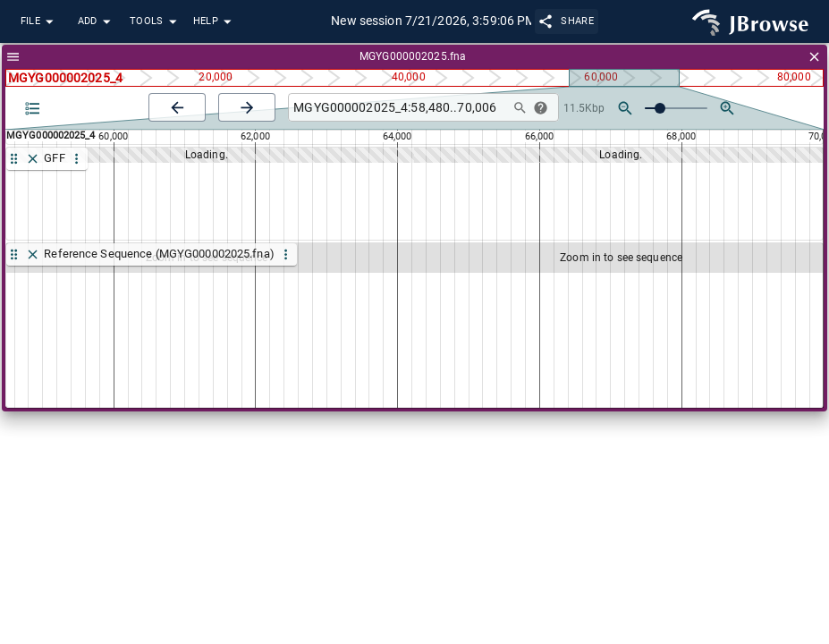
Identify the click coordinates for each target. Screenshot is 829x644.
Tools (156, 22)
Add (97, 22)
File (39, 22)
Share (567, 21)
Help (215, 22)
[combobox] (397, 108)
